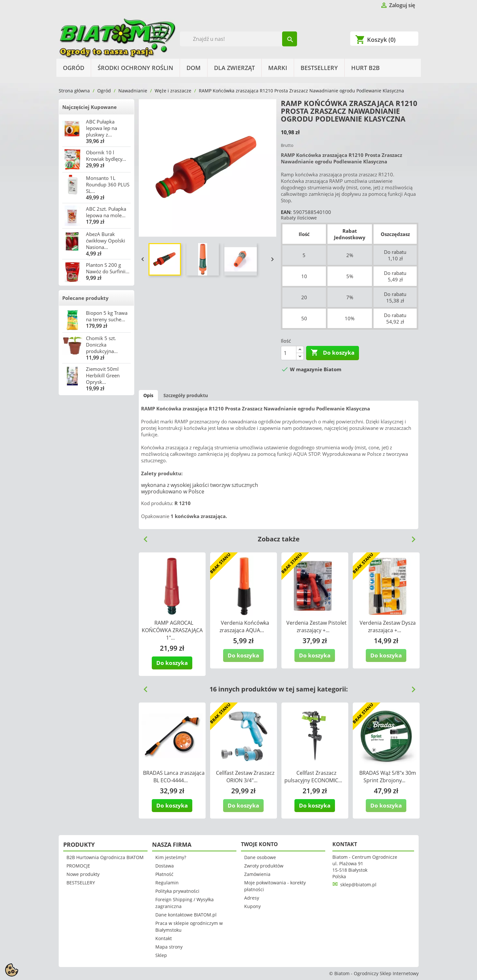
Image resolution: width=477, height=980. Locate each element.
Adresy (252, 898)
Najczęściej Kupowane (89, 107)
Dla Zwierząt (234, 68)
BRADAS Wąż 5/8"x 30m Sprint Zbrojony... (388, 777)
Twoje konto (259, 844)
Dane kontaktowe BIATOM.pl (186, 915)
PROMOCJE (78, 866)
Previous (143, 537)
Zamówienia (257, 874)
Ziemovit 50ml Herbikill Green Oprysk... (103, 375)
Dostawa (165, 866)
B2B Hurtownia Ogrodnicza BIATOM (105, 857)
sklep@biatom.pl (358, 885)
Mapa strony (169, 947)
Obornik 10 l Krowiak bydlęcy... (106, 156)
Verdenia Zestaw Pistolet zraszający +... (316, 626)
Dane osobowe (260, 857)
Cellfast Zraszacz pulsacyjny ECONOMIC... (313, 777)
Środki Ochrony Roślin (135, 68)
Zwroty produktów (264, 866)
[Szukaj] (238, 39)
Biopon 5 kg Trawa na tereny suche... (107, 316)
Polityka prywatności (177, 891)
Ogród (74, 68)
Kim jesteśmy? (171, 857)
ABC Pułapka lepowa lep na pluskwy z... (101, 128)
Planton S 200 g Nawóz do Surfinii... (108, 268)
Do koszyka (333, 353)
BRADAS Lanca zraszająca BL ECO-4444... (174, 777)
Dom (194, 68)
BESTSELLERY (319, 68)
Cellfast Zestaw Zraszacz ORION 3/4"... (245, 777)
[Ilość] (289, 353)
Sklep (161, 955)
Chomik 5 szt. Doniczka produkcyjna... (102, 345)
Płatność (164, 874)
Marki (278, 68)
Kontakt (164, 938)
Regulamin (167, 883)
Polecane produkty (85, 298)
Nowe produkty (83, 874)
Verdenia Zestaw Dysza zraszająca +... (388, 626)
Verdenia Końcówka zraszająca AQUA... (244, 626)
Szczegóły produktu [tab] (186, 395)
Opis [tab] (148, 395)
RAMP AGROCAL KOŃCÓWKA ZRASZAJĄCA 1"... (172, 630)
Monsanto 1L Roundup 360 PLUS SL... (108, 184)
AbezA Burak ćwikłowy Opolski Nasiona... (106, 241)
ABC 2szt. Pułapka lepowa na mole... (106, 212)
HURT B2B (365, 68)
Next (411, 537)
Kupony (252, 906)
